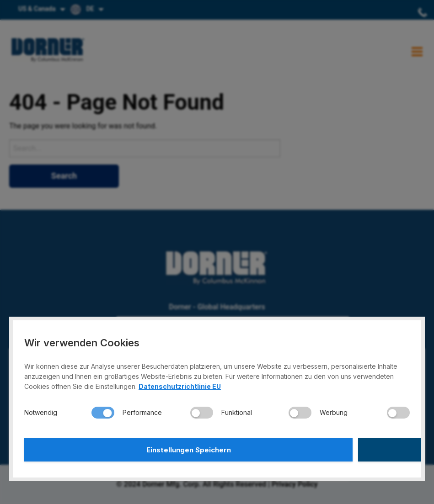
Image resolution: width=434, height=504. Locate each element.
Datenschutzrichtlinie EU (180, 383)
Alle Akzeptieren (315, 448)
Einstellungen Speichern (119, 448)
